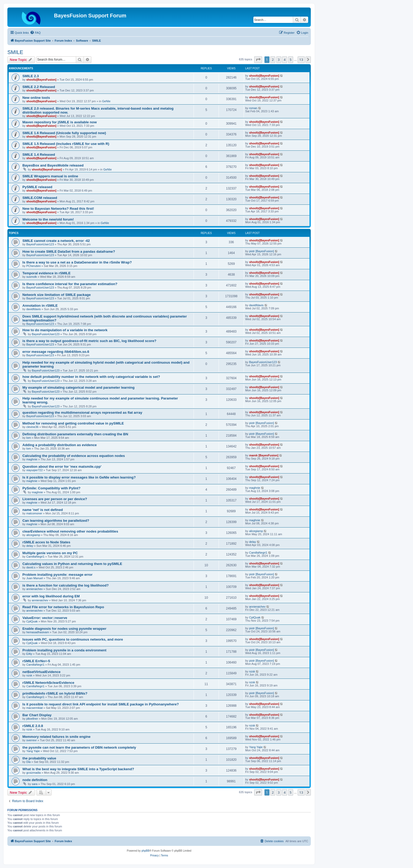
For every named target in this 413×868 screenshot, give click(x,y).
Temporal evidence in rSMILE (46, 273)
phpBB (145, 851)
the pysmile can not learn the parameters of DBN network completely (79, 747)
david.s (31, 567)
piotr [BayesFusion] (262, 251)
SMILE (15, 52)
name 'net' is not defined (43, 510)
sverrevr (32, 740)
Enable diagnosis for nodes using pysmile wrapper (64, 629)
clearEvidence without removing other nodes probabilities (70, 531)
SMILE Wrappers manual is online (50, 176)
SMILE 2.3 (31, 76)
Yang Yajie (33, 751)
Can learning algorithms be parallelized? (56, 521)
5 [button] (291, 60)
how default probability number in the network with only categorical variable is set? (91, 377)
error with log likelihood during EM (51, 596)
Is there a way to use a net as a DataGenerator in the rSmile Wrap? (77, 262)
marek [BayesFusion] (264, 455)
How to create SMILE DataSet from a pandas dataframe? (69, 252)
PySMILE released (37, 187)
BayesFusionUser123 (40, 244)
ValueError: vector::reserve (45, 618)
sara (35, 784)
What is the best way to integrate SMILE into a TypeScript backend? (78, 769)
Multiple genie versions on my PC (50, 553)
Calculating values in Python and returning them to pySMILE (72, 564)
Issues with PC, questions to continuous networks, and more (73, 639)
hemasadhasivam (38, 632)
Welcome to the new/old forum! (48, 219)
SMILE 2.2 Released (39, 87)
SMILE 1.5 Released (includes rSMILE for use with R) (66, 144)
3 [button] (279, 60)
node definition (35, 780)
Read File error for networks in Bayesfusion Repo (63, 607)
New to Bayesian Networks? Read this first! (58, 209)
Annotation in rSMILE (40, 306)
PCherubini (33, 266)
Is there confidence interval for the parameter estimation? (70, 284)
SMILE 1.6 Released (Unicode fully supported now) (64, 133)
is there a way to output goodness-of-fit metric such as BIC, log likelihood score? (89, 341)
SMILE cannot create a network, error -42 (56, 241)
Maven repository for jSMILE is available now (60, 122)
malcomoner (34, 513)
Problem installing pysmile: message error (57, 575)
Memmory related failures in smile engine (56, 737)
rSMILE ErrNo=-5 (36, 661)
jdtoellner (32, 719)
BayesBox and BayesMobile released (53, 165)
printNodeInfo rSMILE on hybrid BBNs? (55, 693)
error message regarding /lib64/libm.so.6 (56, 352)
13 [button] (301, 60)
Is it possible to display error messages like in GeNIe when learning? (79, 477)
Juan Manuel (35, 578)
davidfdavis (34, 309)
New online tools (36, 98)
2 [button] (273, 60)
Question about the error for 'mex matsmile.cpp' (62, 467)
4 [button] (285, 60)
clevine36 (32, 427)
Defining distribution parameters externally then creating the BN (75, 434)
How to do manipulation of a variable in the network (65, 330)
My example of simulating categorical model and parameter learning (78, 387)
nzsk (29, 675)
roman (253, 108)
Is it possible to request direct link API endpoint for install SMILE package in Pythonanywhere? (101, 704)
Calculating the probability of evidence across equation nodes (74, 456)
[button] (258, 60)
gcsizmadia (34, 773)
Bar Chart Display (37, 715)
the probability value (39, 758)
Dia (29, 762)
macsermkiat (35, 708)
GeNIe (106, 101)
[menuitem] (35, 33)
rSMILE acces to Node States (46, 542)
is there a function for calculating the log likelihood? (66, 585)
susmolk (32, 277)
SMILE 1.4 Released (39, 155)
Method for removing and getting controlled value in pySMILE (73, 423)
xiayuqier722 (35, 470)
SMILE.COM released (40, 198)
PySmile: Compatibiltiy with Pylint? (51, 488)
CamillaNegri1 (35, 557)
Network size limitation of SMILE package (56, 295)
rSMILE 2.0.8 (33, 726)
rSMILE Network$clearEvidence (48, 683)
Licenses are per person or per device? (55, 499)
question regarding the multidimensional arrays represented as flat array (82, 413)
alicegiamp (33, 535)
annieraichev (35, 589)
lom (29, 438)
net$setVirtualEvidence (41, 672)
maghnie (32, 459)
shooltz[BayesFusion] (41, 80)
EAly (29, 654)
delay (30, 546)
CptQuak (32, 621)
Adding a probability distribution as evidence (60, 445)
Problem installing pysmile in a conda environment (64, 650)
